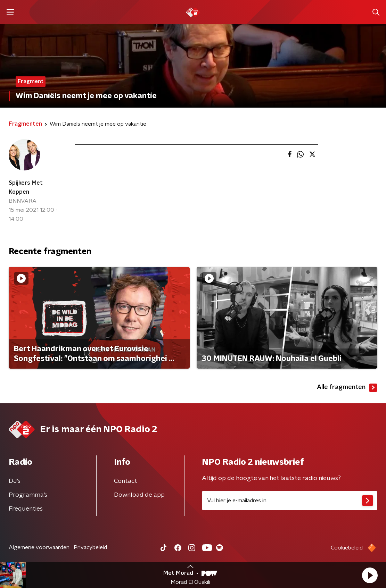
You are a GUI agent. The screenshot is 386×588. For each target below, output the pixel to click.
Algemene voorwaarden (39, 547)
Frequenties (26, 509)
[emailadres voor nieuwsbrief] (290, 501)
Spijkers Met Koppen (26, 187)
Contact (126, 481)
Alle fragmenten (347, 388)
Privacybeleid (90, 547)
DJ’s (15, 481)
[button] (370, 575)
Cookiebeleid (347, 548)
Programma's (28, 495)
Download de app (139, 495)
